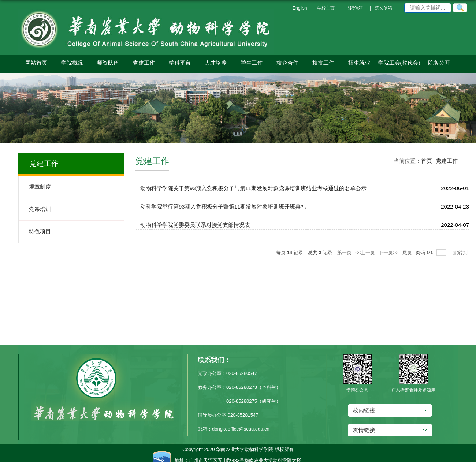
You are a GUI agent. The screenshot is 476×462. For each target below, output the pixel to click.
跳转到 (461, 253)
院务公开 (439, 63)
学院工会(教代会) (399, 63)
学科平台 (180, 63)
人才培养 (216, 63)
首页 (427, 161)
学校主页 (326, 8)
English (300, 8)
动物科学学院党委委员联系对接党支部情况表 (195, 225)
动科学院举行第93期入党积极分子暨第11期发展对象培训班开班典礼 (223, 206)
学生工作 (252, 63)
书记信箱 (354, 8)
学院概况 (72, 63)
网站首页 (36, 63)
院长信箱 (383, 8)
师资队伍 (108, 63)
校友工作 (323, 63)
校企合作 (287, 63)
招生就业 (359, 63)
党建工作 (144, 63)
